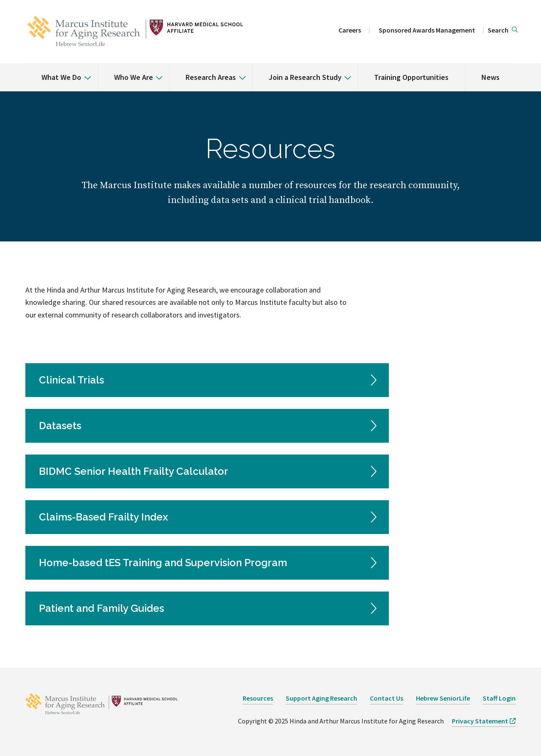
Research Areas (211, 77)
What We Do (61, 77)
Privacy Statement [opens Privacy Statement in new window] (480, 721)
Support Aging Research (321, 698)
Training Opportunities (411, 77)
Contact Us (387, 698)
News (490, 77)
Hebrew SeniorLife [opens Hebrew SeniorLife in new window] (443, 698)
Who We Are (134, 77)
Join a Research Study (305, 77)
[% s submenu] (85, 71)
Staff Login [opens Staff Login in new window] (499, 698)
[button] (503, 30)
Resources (258, 698)
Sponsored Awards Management (427, 30)
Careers (350, 30)
